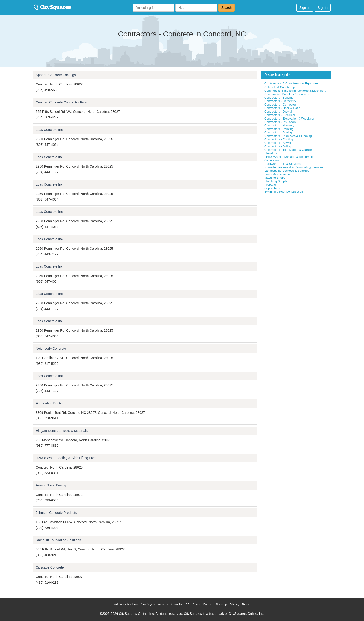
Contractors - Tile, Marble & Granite (288, 150)
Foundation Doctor (49, 403)
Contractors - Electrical (280, 115)
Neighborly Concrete (51, 349)
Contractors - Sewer (278, 143)
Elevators (271, 153)
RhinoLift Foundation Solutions (58, 540)
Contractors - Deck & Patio (282, 108)
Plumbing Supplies (277, 181)
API (188, 604)
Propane (270, 185)
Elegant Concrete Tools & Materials (62, 431)
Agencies (177, 604)
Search (227, 8)
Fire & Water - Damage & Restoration (289, 157)
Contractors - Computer (280, 105)
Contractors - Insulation (280, 122)
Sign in (323, 8)
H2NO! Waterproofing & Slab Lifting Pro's (66, 458)
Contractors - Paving (278, 132)
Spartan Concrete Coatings (56, 75)
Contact (208, 604)
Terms (246, 604)
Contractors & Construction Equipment (292, 83)
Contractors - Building (279, 98)
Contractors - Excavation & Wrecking (289, 118)
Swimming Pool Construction (284, 192)
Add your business (127, 604)
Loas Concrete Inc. (50, 130)
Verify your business (155, 604)
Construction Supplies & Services (287, 94)
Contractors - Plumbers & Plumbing (288, 136)
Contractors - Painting (279, 129)
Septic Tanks (273, 188)
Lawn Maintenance (277, 174)
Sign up (305, 8)
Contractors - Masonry (279, 125)
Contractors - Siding (278, 146)
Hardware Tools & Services (283, 164)
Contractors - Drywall (278, 112)
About (197, 604)
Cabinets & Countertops (280, 87)
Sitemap (221, 604)
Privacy (234, 604)
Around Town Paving (51, 485)
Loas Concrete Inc (49, 184)
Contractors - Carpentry (280, 101)
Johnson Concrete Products (56, 513)
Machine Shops (275, 178)
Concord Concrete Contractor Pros (61, 102)
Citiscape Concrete (50, 567)
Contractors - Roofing (279, 139)
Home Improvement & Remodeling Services (294, 167)
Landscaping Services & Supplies (287, 171)
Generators (272, 160)
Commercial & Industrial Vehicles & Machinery (295, 91)
